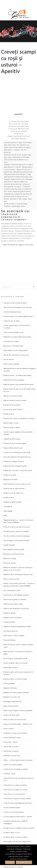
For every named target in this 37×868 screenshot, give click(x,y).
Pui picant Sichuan (9, 575)
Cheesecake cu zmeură (11, 686)
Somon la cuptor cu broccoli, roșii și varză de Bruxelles (18, 609)
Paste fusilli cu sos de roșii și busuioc (16, 286)
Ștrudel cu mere (9, 433)
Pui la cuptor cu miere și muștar (14, 571)
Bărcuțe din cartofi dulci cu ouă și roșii (16, 290)
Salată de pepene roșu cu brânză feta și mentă (18, 320)
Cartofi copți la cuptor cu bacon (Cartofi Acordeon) (17, 262)
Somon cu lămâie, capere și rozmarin (15, 598)
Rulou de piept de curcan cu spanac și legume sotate (18, 581)
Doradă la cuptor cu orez (12, 768)
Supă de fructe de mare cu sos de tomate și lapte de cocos (19, 325)
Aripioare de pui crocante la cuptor (15, 238)
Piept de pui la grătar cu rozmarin (15, 535)
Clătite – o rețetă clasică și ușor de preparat (18, 695)
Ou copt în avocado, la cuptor (13, 345)
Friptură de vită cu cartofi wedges (15, 379)
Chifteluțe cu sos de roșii (12, 691)
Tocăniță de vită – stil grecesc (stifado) (16, 467)
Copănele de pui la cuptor (12, 374)
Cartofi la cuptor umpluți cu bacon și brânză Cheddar (18, 368)
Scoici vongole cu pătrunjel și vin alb (15, 594)
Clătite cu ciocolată (10, 410)
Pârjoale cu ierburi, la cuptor (13, 331)
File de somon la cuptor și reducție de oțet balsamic (17, 783)
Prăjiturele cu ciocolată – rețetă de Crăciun (18, 406)
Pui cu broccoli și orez (11, 566)
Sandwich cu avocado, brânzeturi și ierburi (17, 272)
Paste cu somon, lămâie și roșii (13, 268)
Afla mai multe (24, 862)
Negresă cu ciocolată (10, 415)
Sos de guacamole (9, 619)
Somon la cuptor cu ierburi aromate (15, 614)
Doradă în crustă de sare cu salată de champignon (16, 758)
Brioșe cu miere (9, 664)
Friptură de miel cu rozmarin (13, 802)
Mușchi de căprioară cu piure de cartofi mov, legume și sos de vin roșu (18, 504)
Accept (10, 862)
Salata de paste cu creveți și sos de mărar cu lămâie (18, 588)
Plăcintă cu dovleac (10, 548)
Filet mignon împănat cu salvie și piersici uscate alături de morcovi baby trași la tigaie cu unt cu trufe (19, 791)
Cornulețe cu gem (9, 709)
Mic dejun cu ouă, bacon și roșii (14, 489)
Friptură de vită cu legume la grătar (15, 401)
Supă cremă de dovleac (11, 641)
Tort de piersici (9, 295)
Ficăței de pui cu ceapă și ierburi (14, 424)
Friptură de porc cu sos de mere (14, 811)
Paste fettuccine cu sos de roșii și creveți (17, 419)
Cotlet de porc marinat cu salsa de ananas (17, 734)
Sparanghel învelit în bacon (12, 637)
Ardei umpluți (8, 446)
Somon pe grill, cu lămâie (12, 363)
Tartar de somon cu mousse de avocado (17, 462)
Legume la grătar (9, 480)
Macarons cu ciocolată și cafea (13, 281)
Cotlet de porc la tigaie (11, 277)
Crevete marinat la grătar (12, 743)
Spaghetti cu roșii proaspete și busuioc (16, 628)
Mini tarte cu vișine (10, 494)
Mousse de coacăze (10, 498)
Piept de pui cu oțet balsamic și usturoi (16, 530)
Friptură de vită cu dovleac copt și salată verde (19, 820)
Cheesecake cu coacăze (11, 682)
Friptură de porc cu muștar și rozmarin (16, 807)
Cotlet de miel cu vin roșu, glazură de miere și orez (18, 715)
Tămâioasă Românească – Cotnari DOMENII (14, 185)
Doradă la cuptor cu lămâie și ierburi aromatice (19, 763)
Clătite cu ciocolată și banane (13, 700)
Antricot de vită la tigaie (11, 650)
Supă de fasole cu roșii (11, 358)
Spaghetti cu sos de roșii (12, 632)
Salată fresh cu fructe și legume (14, 315)
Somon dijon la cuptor (11, 603)
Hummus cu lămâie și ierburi (13, 437)
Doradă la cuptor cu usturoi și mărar (15, 772)
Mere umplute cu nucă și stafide (14, 485)
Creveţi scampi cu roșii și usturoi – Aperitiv (18, 752)
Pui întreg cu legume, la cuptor (14, 397)
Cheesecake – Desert (11, 677)
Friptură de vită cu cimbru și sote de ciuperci (18, 816)
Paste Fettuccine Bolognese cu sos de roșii (18, 243)
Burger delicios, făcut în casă (13, 383)
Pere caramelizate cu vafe (12, 526)
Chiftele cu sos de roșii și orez (14, 428)
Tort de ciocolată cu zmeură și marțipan (17, 471)
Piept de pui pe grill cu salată (13, 539)
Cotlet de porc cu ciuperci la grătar (15, 720)
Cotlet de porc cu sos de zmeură (14, 729)
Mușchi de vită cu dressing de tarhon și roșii (18, 510)
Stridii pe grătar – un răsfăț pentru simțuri (17, 311)
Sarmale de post (9, 349)
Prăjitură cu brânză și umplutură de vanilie (17, 562)
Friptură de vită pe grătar (12, 340)
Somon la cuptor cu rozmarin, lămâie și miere (18, 252)
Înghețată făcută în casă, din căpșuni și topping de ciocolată (20, 305)
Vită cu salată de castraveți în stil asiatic (16, 476)
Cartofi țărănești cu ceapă (12, 673)
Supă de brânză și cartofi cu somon (15, 336)
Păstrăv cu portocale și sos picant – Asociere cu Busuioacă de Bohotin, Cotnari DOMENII (19, 520)
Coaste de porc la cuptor (12, 256)
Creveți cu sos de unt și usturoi (14, 747)
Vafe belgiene (8, 442)
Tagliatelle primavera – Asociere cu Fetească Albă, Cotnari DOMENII (18, 456)
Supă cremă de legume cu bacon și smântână (18, 646)
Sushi (5, 451)
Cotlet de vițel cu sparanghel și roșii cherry (18, 738)
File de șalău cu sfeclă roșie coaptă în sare (17, 777)
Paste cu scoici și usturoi (12, 514)
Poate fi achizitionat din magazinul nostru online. (18, 212)
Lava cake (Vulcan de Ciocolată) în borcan (17, 392)
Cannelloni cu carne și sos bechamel (15, 668)
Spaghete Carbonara (10, 623)
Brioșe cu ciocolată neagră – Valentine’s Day (18, 659)
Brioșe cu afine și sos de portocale (15, 655)
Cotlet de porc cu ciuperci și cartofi (15, 725)
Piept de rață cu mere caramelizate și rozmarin (19, 354)
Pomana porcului (9, 557)
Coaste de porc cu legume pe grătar (15, 704)
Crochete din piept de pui (12, 247)
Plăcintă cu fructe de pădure (13, 553)
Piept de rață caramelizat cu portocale (16, 544)
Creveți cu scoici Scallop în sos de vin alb (17, 388)
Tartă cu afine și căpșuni (11, 299)
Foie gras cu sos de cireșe (12, 798)
